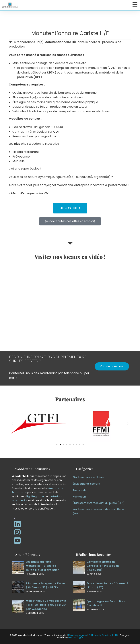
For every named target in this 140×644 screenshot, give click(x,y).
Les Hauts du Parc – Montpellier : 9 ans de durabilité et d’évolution (43, 566)
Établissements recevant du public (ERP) (99, 503)
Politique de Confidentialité (103, 635)
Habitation (79, 497)
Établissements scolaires (88, 477)
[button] (12, 424)
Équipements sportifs (86, 484)
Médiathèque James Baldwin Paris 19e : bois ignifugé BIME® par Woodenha (46, 605)
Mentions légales (78, 635)
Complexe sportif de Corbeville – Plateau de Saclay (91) (103, 566)
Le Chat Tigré (76, 637)
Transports (80, 490)
